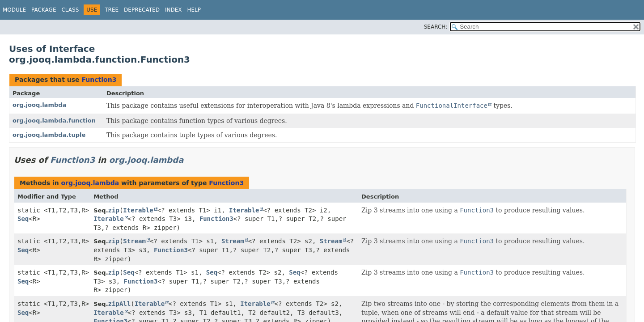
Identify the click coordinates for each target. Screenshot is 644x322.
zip (114, 210)
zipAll (120, 304)
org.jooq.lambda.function (54, 121)
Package (44, 10)
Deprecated (142, 10)
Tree (112, 10)
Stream (134, 241)
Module (14, 10)
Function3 (99, 80)
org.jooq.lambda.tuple (49, 135)
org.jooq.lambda (39, 105)
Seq (23, 219)
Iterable (138, 210)
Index (174, 10)
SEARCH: (436, 27)
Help (194, 10)
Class (70, 10)
